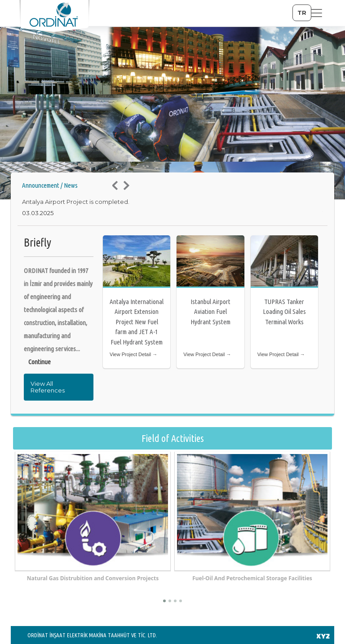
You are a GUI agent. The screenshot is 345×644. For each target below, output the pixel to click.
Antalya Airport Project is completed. (76, 202)
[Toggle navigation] (317, 13)
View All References (48, 387)
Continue (40, 362)
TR (302, 13)
